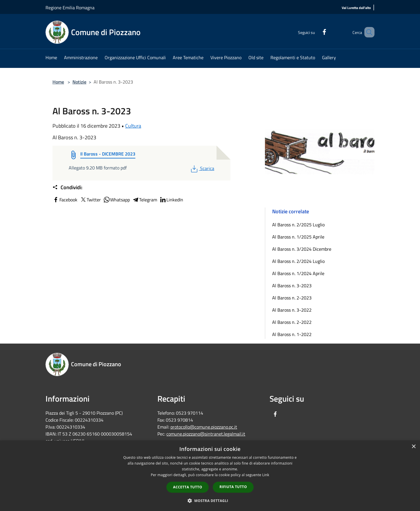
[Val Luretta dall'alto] (356, 8)
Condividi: (67, 187)
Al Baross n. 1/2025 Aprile (298, 237)
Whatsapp (117, 200)
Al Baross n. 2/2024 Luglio (298, 261)
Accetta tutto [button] (188, 487)
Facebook (65, 200)
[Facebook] (316, 31)
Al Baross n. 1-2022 (292, 334)
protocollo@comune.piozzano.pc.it (204, 427)
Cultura (133, 126)
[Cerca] (368, 32)
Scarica (202, 168)
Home (58, 82)
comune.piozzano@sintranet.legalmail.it (206, 434)
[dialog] (210, 476)
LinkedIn (171, 200)
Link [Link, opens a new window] (266, 475)
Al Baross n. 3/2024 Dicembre (302, 249)
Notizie (79, 82)
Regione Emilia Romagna (70, 8)
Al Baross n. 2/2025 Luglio (298, 225)
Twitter (90, 200)
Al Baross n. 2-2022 (292, 322)
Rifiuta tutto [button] (233, 487)
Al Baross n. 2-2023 (292, 298)
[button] (210, 501)
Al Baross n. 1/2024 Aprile (298, 273)
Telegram (145, 200)
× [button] (413, 447)
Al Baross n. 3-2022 (292, 310)
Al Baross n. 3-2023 (292, 286)
